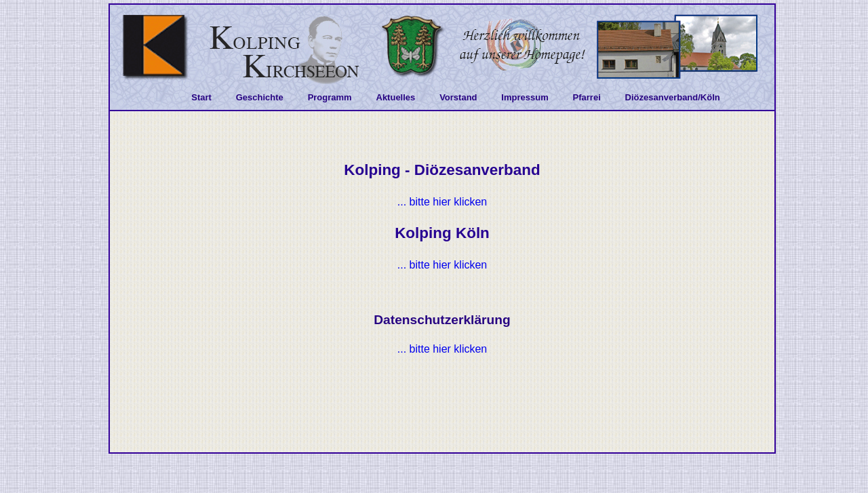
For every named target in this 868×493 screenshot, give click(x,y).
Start (201, 97)
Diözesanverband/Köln (673, 97)
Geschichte (260, 97)
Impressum (525, 97)
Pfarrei (587, 97)
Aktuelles (396, 97)
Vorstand (458, 97)
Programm (330, 97)
